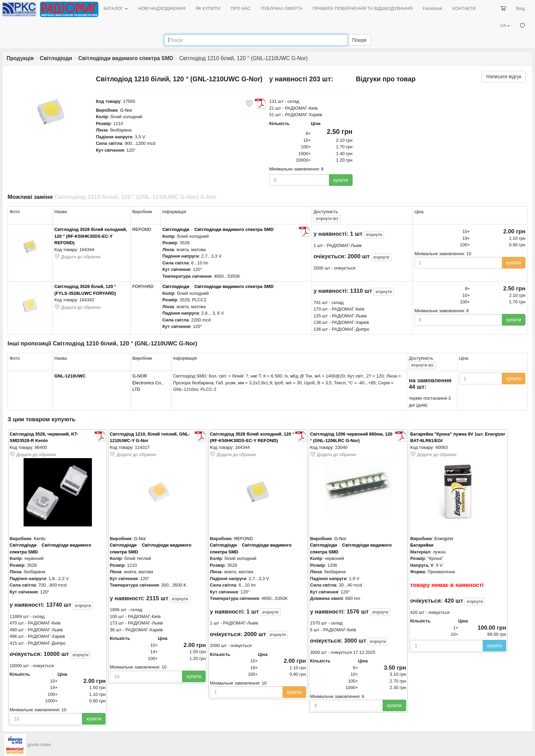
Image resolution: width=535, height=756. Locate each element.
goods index (39, 745)
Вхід (521, 8)
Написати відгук (504, 77)
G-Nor (126, 110)
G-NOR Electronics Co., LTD (148, 383)
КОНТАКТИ (464, 8)
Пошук (359, 40)
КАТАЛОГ (116, 8)
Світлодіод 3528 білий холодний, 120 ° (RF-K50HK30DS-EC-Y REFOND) (91, 236)
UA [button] (505, 25)
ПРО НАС (241, 8)
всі (327, 219)
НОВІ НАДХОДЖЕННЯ (162, 8)
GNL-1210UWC (70, 376)
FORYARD (143, 286)
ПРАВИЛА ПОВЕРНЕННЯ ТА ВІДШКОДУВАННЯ (362, 8)
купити (341, 180)
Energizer (444, 539)
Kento (40, 539)
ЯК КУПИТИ (208, 8)
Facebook (432, 8)
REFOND (142, 229)
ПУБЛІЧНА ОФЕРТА (282, 8)
